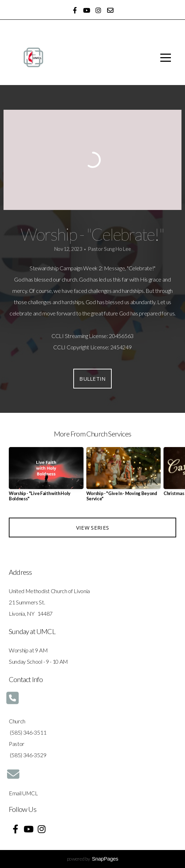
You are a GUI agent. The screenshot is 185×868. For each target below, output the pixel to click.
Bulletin (92, 379)
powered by (93, 859)
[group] (46, 477)
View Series (92, 528)
